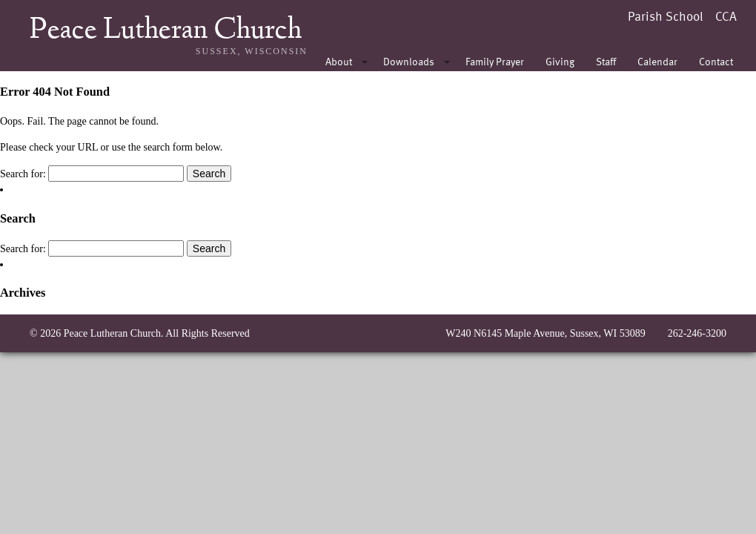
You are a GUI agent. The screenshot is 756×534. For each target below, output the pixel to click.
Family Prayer (495, 61)
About (339, 61)
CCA (726, 16)
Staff (606, 61)
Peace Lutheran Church (166, 31)
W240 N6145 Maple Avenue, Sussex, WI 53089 (545, 333)
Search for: (23, 174)
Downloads (409, 61)
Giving (560, 61)
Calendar (657, 61)
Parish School (666, 16)
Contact (716, 61)
